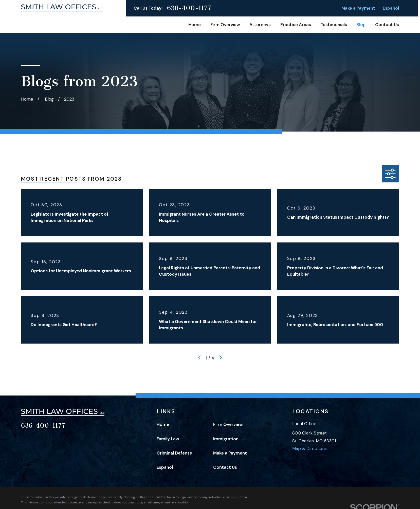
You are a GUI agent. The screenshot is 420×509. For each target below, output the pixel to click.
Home (163, 424)
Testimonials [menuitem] (334, 25)
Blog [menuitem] (361, 25)
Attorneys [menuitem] (260, 25)
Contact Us (225, 467)
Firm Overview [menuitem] (225, 25)
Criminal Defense (174, 453)
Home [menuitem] (195, 25)
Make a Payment (358, 8)
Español (391, 8)
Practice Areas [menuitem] (296, 25)
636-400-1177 (189, 8)
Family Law (168, 439)
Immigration (226, 439)
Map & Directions (309, 448)
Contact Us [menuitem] (387, 25)
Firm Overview (228, 424)
